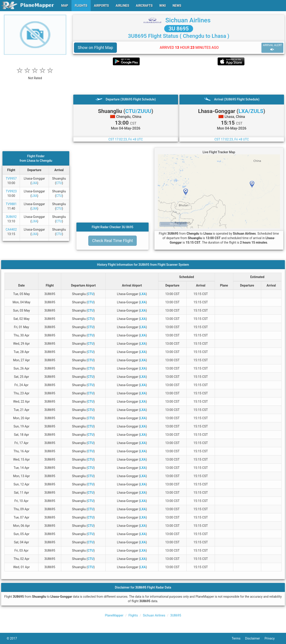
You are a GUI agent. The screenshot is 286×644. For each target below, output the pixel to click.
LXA (34, 183)
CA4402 (11, 230)
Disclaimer (255, 638)
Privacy (272, 638)
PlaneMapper (114, 615)
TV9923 (11, 191)
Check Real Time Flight (113, 241)
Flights (133, 615)
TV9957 (11, 179)
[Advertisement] (179, 80)
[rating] (35, 76)
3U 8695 (179, 29)
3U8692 (11, 217)
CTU (59, 183)
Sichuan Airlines (188, 20)
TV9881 (11, 204)
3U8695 (176, 615)
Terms (238, 638)
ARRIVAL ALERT (272, 48)
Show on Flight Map (95, 48)
